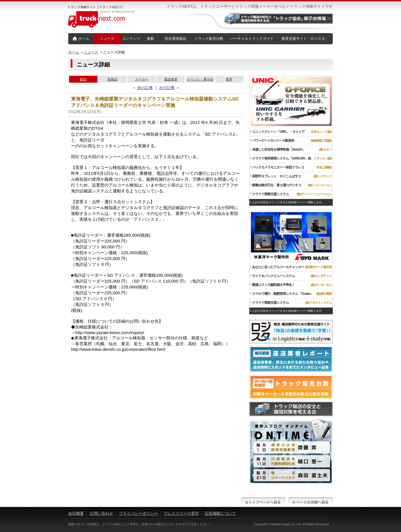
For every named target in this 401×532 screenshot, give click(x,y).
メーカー (142, 79)
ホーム (81, 39)
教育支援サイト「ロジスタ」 (305, 39)
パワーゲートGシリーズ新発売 (272, 141)
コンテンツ (131, 39)
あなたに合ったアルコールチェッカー (277, 267)
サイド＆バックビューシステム (273, 276)
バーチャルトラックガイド (252, 39)
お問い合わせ (101, 513)
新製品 (113, 79)
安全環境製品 (175, 39)
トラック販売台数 (209, 39)
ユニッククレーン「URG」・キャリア (277, 132)
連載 (150, 39)
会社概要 (76, 513)
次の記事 (167, 88)
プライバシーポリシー (138, 513)
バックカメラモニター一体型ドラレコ (277, 167)
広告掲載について (220, 513)
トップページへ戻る (263, 502)
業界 (229, 79)
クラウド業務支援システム (270, 194)
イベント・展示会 (200, 79)
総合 (83, 79)
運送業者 (171, 79)
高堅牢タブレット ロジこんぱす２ (276, 176)
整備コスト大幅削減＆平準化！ (273, 285)
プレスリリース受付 (181, 513)
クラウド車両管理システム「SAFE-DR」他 (281, 158)
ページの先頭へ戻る (310, 502)
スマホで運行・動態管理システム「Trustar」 (282, 294)
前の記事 (145, 88)
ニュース (107, 39)
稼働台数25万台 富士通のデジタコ (276, 185)
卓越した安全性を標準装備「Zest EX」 (278, 149)
